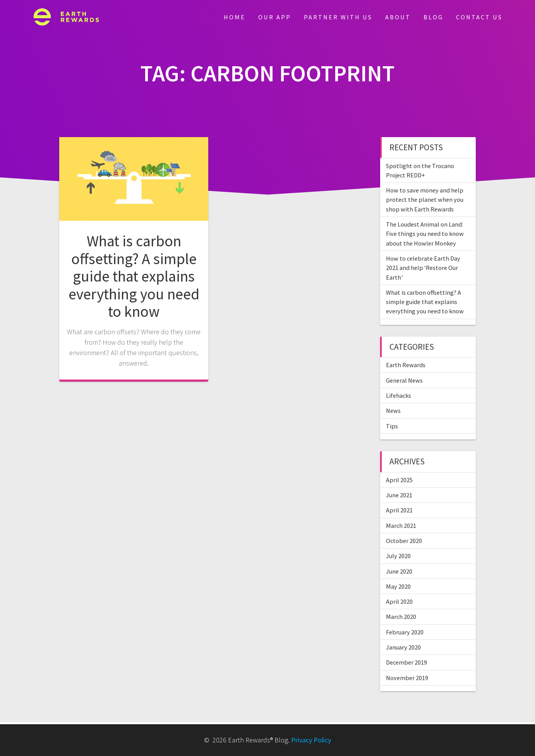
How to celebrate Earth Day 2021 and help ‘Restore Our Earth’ (423, 268)
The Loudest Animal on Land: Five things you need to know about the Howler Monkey (425, 234)
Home (235, 17)
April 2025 (399, 480)
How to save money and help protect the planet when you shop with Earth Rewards (425, 200)
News (393, 411)
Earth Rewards (406, 365)
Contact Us (479, 17)
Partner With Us (338, 17)
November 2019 (407, 678)
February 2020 (405, 632)
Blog (433, 17)
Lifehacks (399, 395)
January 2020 (403, 647)
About (398, 17)
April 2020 (399, 601)
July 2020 (398, 556)
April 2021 (399, 510)
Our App (275, 17)
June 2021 (399, 495)
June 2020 (399, 571)
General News (404, 380)
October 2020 (404, 541)
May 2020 (398, 586)
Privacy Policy (311, 740)
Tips (392, 426)
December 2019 (406, 662)
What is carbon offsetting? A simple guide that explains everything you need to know (134, 276)
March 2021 (401, 526)
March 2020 (401, 617)
